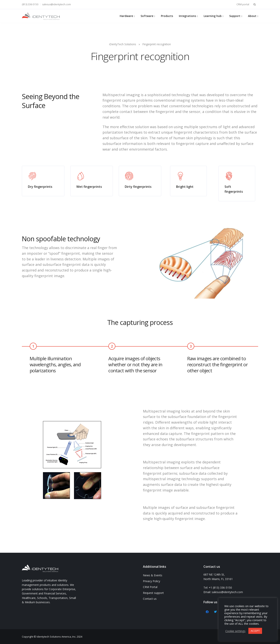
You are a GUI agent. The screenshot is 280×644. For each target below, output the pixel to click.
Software (147, 16)
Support (235, 16)
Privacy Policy (152, 581)
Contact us (150, 599)
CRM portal (243, 4)
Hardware (126, 16)
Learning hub (213, 16)
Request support (153, 593)
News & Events (153, 575)
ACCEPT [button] (255, 631)
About (252, 16)
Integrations (187, 16)
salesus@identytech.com (57, 4)
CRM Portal (150, 587)
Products (167, 16)
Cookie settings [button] (235, 631)
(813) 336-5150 (30, 4)
